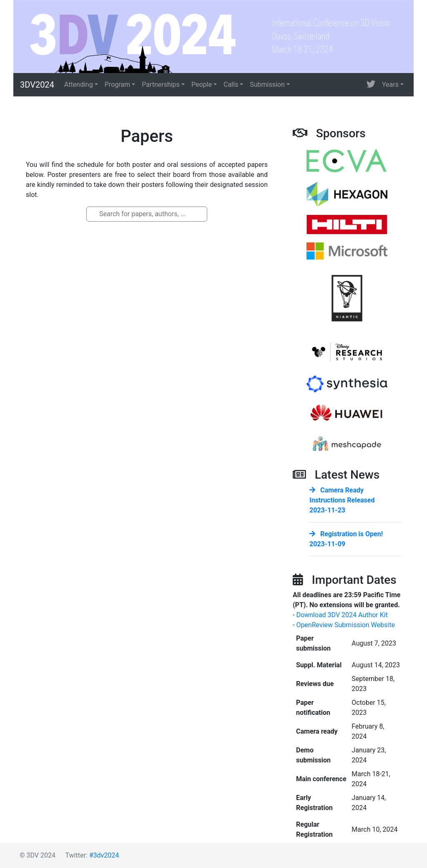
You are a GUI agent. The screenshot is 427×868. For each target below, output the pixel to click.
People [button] (202, 85)
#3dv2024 (104, 855)
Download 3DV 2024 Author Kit (342, 615)
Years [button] (390, 85)
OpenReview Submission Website (345, 625)
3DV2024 (37, 85)
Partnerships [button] (161, 85)
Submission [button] (267, 85)
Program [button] (117, 85)
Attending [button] (79, 85)
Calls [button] (231, 85)
